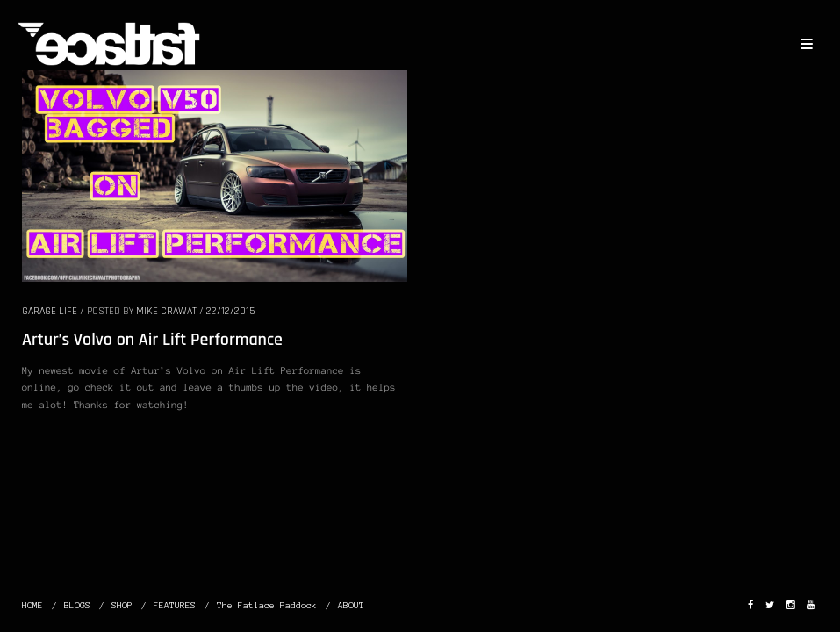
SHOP (122, 605)
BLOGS (77, 605)
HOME (32, 605)
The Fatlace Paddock (267, 605)
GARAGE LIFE (50, 311)
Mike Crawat (166, 311)
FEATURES (175, 605)
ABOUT (351, 605)
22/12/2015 (230, 311)
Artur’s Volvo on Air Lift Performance (152, 340)
